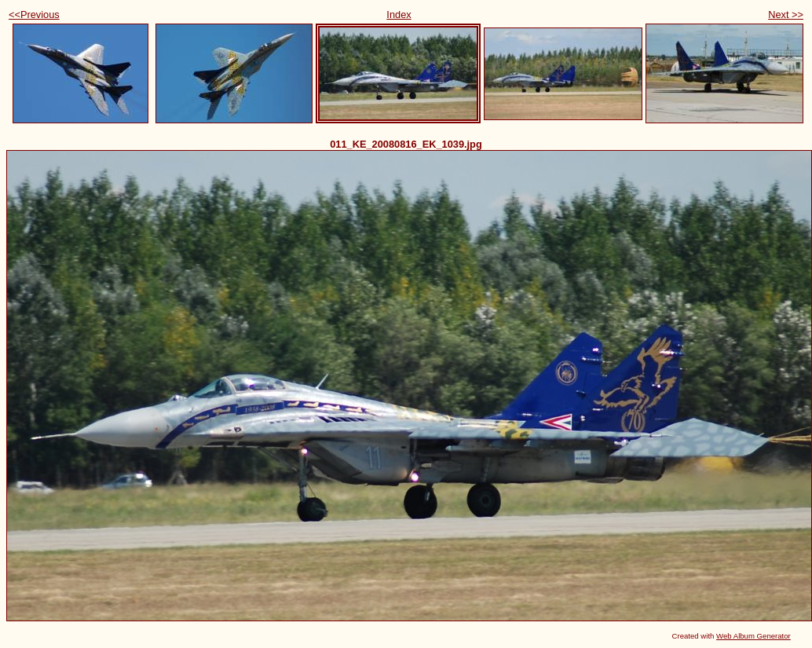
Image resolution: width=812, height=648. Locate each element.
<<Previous (34, 15)
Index (399, 15)
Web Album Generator (753, 636)
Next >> (786, 15)
